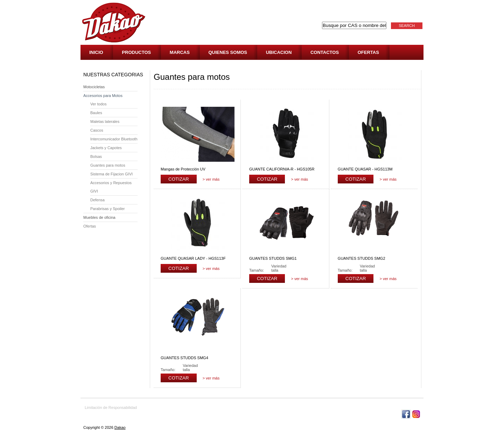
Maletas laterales (105, 121)
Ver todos (98, 104)
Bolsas (96, 156)
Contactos (325, 52)
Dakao (120, 427)
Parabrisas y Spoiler (107, 209)
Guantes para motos (108, 165)
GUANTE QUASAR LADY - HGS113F (193, 258)
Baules (96, 113)
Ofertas (368, 52)
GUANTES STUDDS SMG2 (362, 258)
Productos (136, 52)
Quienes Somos (228, 52)
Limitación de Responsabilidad (111, 407)
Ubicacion (279, 52)
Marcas (180, 52)
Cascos (97, 130)
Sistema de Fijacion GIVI (111, 174)
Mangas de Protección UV (183, 169)
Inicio (96, 52)
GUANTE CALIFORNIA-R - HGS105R (282, 169)
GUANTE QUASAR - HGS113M (365, 169)
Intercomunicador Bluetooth (114, 139)
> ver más (211, 179)
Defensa (97, 200)
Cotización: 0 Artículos (400, 39)
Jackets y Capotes (106, 148)
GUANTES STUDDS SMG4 (184, 358)
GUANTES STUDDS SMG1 (273, 258)
